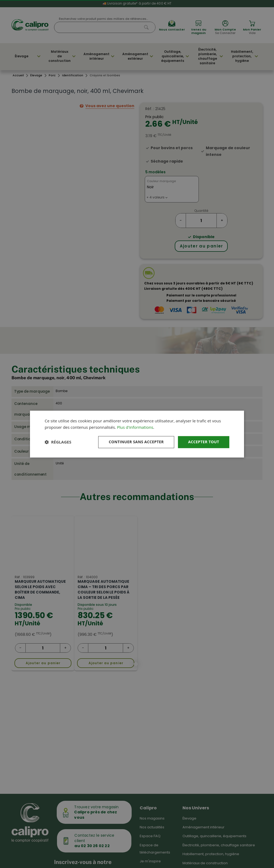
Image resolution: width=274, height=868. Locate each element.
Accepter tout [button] (204, 442)
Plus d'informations (135, 427)
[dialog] (137, 434)
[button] (58, 442)
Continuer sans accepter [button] (136, 442)
